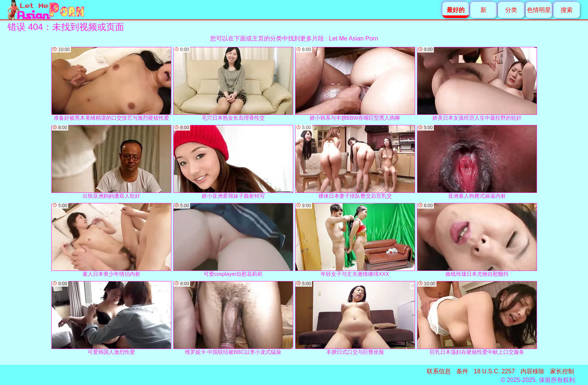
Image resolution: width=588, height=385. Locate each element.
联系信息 (439, 371)
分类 (511, 10)
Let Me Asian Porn (353, 38)
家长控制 (562, 371)
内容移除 (532, 371)
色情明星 (539, 10)
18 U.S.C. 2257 (494, 371)
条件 (462, 371)
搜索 (567, 10)
